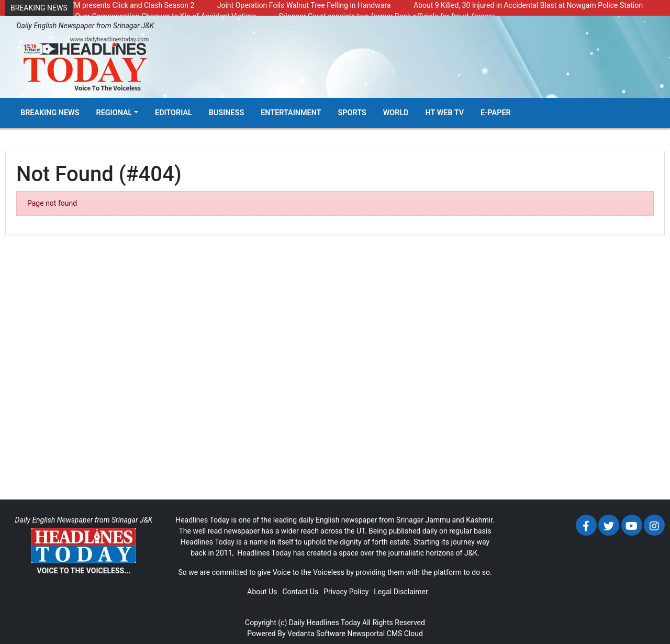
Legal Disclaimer (401, 592)
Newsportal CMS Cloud (385, 634)
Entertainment (291, 113)
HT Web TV (445, 113)
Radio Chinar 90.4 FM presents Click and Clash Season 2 (102, 5)
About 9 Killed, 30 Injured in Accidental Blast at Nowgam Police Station (528, 5)
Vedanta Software (316, 634)
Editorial (174, 113)
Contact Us (300, 592)
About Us (262, 592)
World (396, 113)
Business (226, 113)
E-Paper (496, 113)
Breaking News (50, 113)
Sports (352, 113)
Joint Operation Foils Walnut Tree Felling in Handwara (304, 5)
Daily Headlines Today (325, 623)
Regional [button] (114, 113)
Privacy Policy (346, 592)
